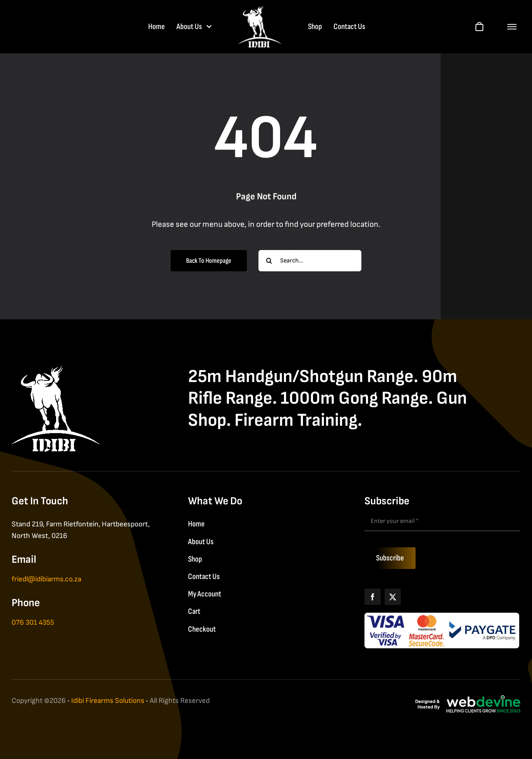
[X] (393, 597)
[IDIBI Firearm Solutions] (56, 370)
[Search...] (310, 261)
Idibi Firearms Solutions (108, 701)
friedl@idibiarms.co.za (46, 579)
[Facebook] (373, 597)
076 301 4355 (33, 623)
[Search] (269, 261)
